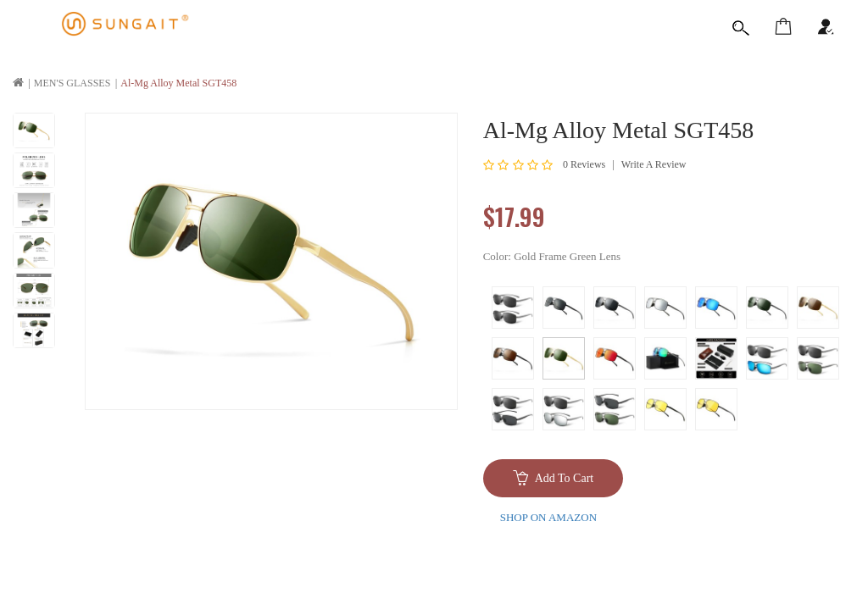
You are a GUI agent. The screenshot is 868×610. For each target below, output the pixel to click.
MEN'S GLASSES (72, 83)
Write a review (654, 164)
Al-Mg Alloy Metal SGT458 (178, 83)
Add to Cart (565, 478)
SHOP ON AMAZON (548, 517)
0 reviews (584, 164)
